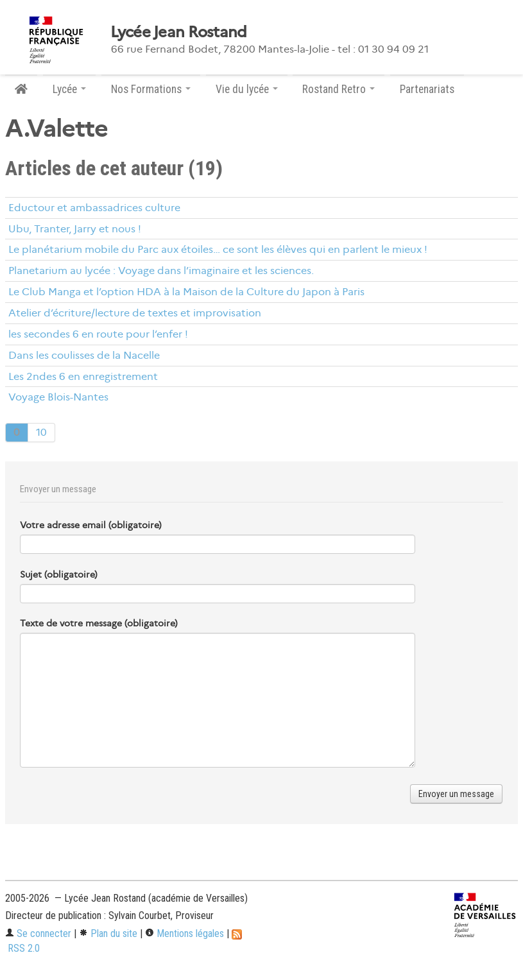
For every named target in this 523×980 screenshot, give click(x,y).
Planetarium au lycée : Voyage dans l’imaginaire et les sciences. (161, 271)
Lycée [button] (69, 89)
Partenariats (427, 89)
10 (41, 432)
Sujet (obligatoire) (59, 574)
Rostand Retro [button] (339, 89)
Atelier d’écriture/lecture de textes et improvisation (135, 313)
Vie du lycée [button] (247, 89)
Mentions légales (184, 933)
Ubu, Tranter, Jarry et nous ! (75, 229)
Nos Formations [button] (151, 89)
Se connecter (38, 933)
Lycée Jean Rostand (179, 32)
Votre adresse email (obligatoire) (91, 525)
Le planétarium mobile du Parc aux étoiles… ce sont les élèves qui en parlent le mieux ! (218, 249)
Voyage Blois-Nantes (58, 397)
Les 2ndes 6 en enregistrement (83, 376)
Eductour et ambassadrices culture (94, 208)
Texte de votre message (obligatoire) (99, 623)
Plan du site (108, 933)
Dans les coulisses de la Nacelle (84, 355)
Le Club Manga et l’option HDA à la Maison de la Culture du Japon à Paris (186, 292)
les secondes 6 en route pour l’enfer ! (98, 334)
